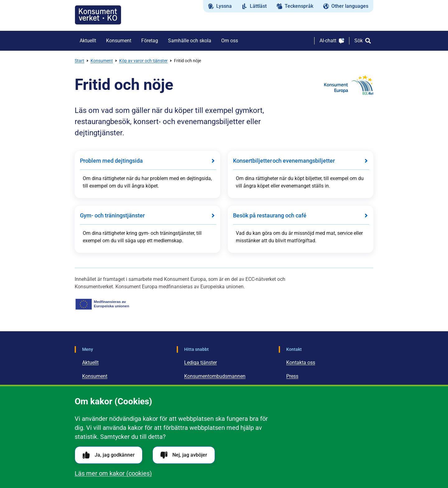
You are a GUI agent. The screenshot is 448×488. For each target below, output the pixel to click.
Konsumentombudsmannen (215, 376)
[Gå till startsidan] (98, 15)
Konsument (102, 61)
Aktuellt (90, 363)
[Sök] (363, 41)
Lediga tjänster (201, 363)
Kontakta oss (301, 363)
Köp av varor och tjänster (143, 61)
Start (79, 61)
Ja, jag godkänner (109, 455)
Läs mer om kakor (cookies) (113, 473)
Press (292, 376)
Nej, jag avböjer (184, 455)
